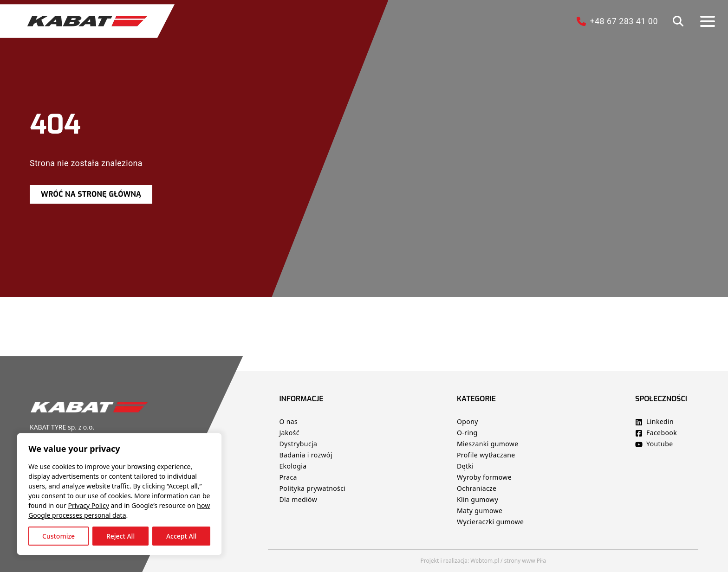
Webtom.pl (485, 561)
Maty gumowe (480, 511)
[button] (678, 21)
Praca (288, 477)
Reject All (122, 535)
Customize (60, 535)
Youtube (659, 444)
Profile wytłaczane (486, 455)
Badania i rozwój (305, 455)
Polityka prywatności (312, 488)
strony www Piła (525, 561)
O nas (289, 421)
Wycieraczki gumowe (490, 522)
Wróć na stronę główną (91, 194)
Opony (468, 421)
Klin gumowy (478, 499)
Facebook (661, 433)
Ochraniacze (477, 488)
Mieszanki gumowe (488, 444)
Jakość (289, 433)
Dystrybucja (298, 444)
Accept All (183, 535)
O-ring (467, 433)
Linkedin (659, 421)
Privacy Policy (90, 504)
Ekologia (293, 466)
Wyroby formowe (484, 477)
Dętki (465, 466)
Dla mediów (298, 499)
